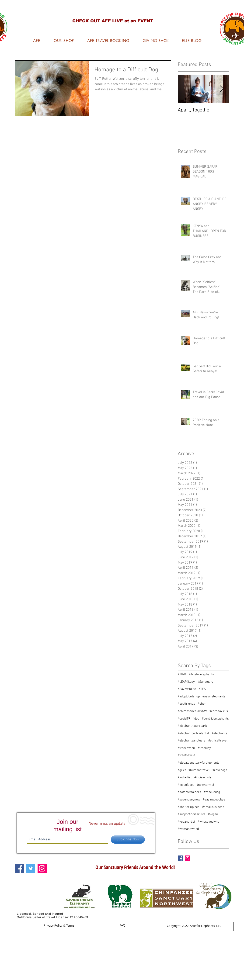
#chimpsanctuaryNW (192, 711)
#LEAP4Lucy (186, 682)
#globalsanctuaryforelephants (199, 763)
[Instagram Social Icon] (187, 858)
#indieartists (203, 777)
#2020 (182, 674)
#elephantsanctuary (192, 741)
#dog (196, 719)
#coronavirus (219, 711)
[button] (113, 21)
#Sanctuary (206, 682)
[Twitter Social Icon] (31, 868)
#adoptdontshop (189, 697)
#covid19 (184, 719)
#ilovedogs (220, 770)
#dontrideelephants (215, 719)
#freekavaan (186, 748)
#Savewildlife (187, 689)
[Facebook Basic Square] (180, 858)
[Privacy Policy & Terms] (59, 926)
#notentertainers (189, 792)
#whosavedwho (209, 822)
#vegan (213, 814)
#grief (182, 770)
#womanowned (188, 829)
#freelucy (204, 748)
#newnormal (205, 785)
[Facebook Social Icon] (19, 868)
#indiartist (185, 777)
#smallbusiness (213, 807)
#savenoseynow (189, 800)
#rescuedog (212, 792)
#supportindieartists (192, 814)
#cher (202, 704)
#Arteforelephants (201, 674)
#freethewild (186, 755)
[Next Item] (222, 89)
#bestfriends (186, 704)
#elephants (220, 733)
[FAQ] (122, 925)
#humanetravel (199, 770)
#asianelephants (214, 697)
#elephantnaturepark (192, 726)
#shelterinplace (189, 807)
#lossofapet (186, 785)
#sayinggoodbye (214, 800)
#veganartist (186, 822)
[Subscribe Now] (128, 840)
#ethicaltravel (218, 741)
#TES (202, 689)
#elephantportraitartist (193, 733)
